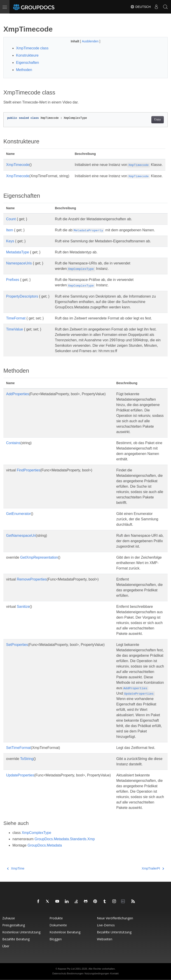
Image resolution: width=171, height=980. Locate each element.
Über (6, 946)
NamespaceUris (19, 263)
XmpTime (16, 868)
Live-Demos (106, 925)
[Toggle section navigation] (7, 17)
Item (10, 230)
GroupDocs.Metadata (45, 845)
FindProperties (28, 470)
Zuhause (9, 918)
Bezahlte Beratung (16, 939)
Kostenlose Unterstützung (21, 932)
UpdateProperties (20, 775)
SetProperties (17, 645)
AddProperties (18, 394)
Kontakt (114, 973)
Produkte (56, 918)
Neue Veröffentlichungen (115, 918)
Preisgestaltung (14, 925)
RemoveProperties (32, 579)
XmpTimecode (18, 165)
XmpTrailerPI (153, 868)
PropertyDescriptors (22, 296)
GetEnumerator (18, 514)
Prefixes (13, 280)
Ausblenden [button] (91, 41)
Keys (10, 241)
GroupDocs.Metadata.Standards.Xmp (65, 839)
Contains (13, 443)
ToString (27, 759)
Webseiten (105, 939)
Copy (158, 120)
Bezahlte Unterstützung (114, 932)
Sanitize (23, 607)
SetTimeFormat (19, 748)
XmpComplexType (36, 833)
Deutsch (141, 7)
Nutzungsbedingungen (97, 973)
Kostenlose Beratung (65, 932)
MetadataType (18, 252)
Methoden (24, 70)
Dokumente (58, 925)
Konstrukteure (27, 55)
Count (11, 219)
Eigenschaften (27, 63)
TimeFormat (16, 318)
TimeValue (15, 329)
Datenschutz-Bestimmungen (68, 973)
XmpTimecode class (32, 48)
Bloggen (56, 939)
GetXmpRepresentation (39, 557)
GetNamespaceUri (21, 536)
